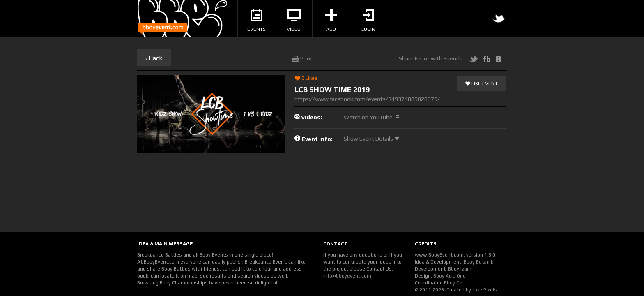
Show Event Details (371, 139)
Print (302, 58)
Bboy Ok (453, 283)
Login (368, 21)
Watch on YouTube (371, 117)
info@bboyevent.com (347, 276)
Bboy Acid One (450, 276)
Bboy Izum (460, 269)
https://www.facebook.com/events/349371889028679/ (367, 99)
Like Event (482, 84)
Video (294, 21)
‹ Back (154, 58)
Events (256, 21)
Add (331, 21)
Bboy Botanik (478, 262)
